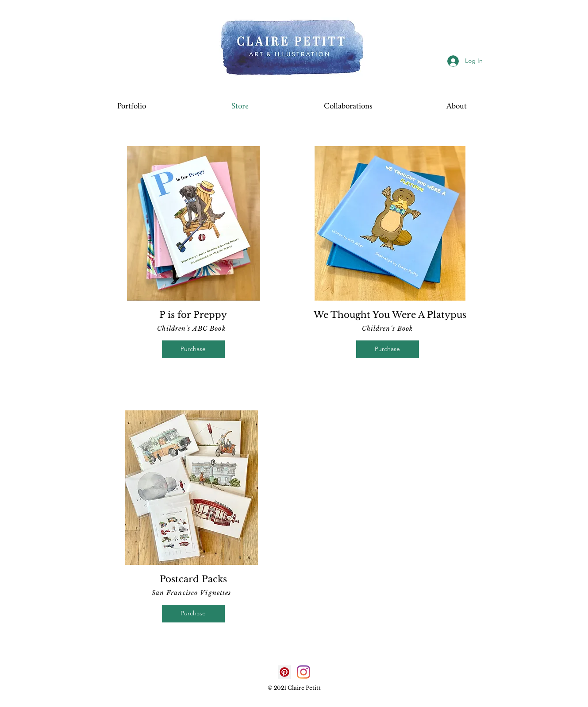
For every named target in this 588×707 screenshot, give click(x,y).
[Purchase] (193, 349)
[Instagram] (304, 672)
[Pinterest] (284, 672)
